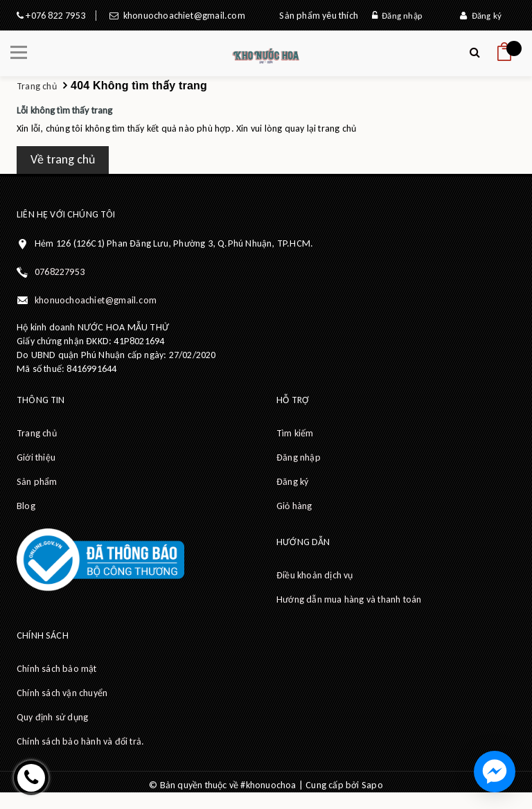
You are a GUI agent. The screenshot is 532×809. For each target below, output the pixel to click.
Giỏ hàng (294, 506)
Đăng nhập (397, 16)
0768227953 (60, 272)
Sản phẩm (37, 482)
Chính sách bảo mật (57, 669)
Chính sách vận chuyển (62, 693)
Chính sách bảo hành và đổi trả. (80, 741)
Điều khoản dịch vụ (315, 575)
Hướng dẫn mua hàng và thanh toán (349, 599)
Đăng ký (481, 16)
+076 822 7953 (54, 16)
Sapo (372, 785)
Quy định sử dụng (52, 717)
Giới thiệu (36, 457)
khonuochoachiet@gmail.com (181, 16)
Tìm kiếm (295, 433)
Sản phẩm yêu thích (319, 16)
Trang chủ (37, 433)
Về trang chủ (63, 159)
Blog (26, 506)
